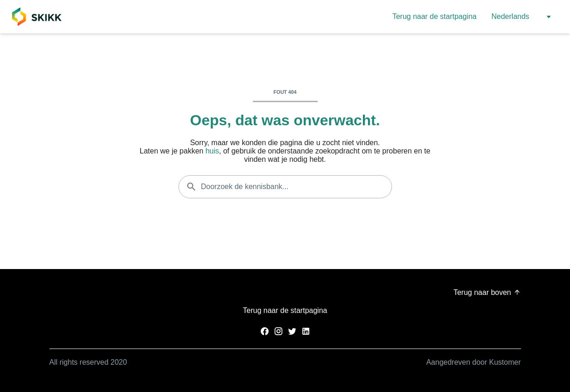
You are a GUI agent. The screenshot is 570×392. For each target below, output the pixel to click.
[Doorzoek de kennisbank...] (285, 187)
